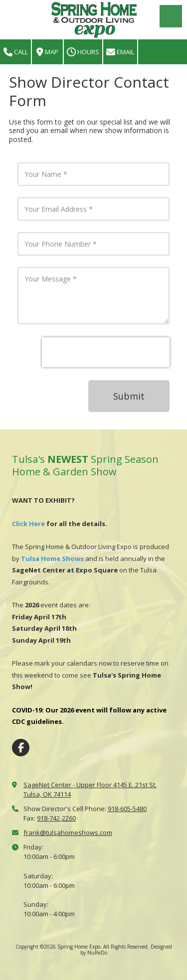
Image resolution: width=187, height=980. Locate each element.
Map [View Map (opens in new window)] (47, 52)
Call (16, 52)
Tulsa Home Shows (52, 559)
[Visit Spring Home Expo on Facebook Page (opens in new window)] (21, 748)
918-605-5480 (127, 809)
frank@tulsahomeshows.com (68, 833)
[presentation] (106, 352)
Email (120, 52)
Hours (83, 52)
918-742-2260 (56, 818)
